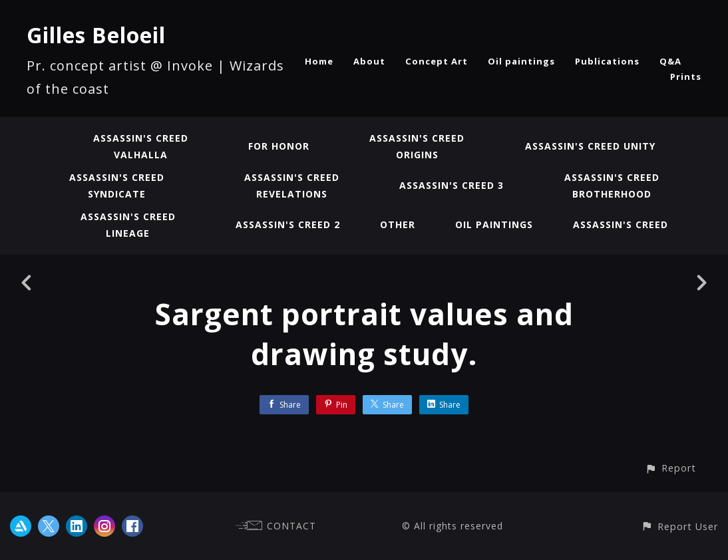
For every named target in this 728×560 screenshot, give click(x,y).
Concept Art (437, 61)
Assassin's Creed (621, 224)
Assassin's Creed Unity (590, 146)
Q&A (670, 61)
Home (319, 61)
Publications (607, 61)
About (369, 61)
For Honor (279, 146)
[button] (670, 468)
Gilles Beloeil (96, 35)
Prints (686, 76)
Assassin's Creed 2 (288, 224)
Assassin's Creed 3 (452, 185)
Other (398, 224)
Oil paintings (521, 61)
